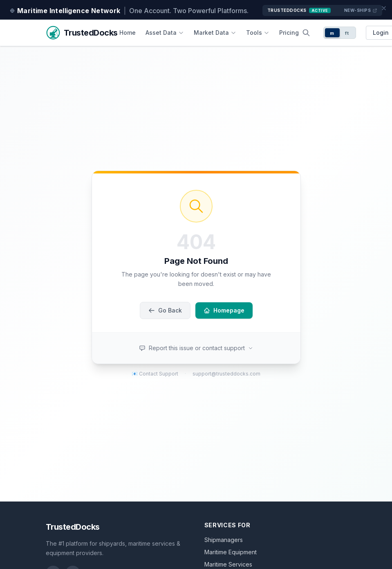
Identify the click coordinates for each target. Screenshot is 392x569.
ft (347, 33)
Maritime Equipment (231, 552)
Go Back (165, 310)
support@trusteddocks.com (226, 374)
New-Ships (361, 10)
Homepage (224, 310)
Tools (258, 33)
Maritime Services (228, 564)
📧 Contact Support (155, 374)
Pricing (289, 33)
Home (128, 33)
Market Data (215, 33)
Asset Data (165, 33)
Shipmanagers (224, 540)
